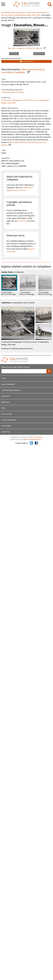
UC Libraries (38, 437)
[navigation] (3, 4)
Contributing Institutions (11, 390)
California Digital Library (32, 439)
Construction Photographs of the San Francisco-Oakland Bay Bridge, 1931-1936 (25, 14)
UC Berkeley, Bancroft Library (13, 13)
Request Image (39, 54)
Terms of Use (7, 414)
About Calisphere (8, 384)
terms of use (23, 221)
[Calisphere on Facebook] (36, 443)
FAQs (3, 408)
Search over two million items (15, 367)
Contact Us (6, 432)
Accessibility (6, 426)
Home (4, 378)
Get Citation (14, 54)
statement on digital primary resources (20, 189)
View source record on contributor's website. (23, 71)
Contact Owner (27, 61)
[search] (50, 4)
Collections (6, 396)
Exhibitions (6, 402)
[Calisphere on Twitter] (31, 443)
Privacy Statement (9, 420)
